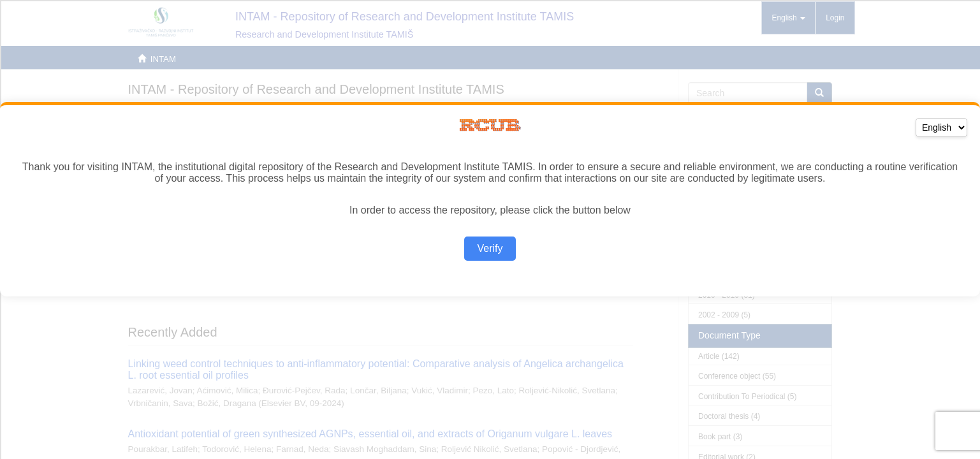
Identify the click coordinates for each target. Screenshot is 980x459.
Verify (490, 248)
